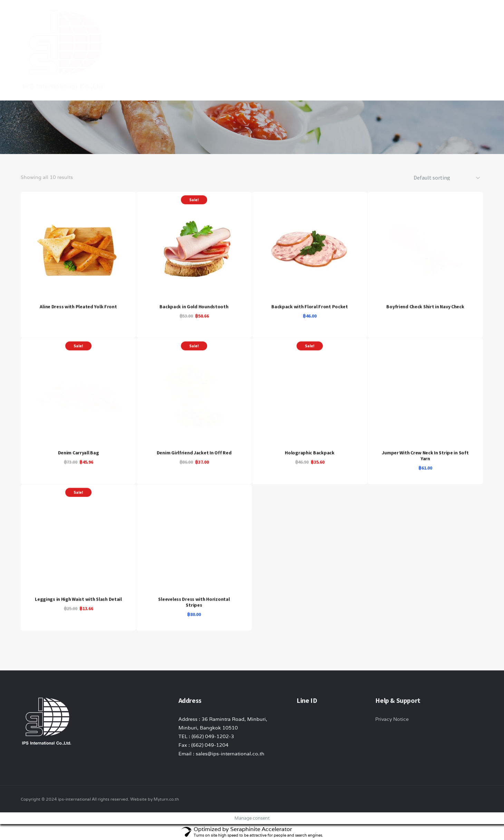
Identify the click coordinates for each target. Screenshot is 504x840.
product (347, 17)
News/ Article (387, 17)
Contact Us (430, 17)
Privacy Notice (392, 719)
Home (282, 17)
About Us (312, 17)
